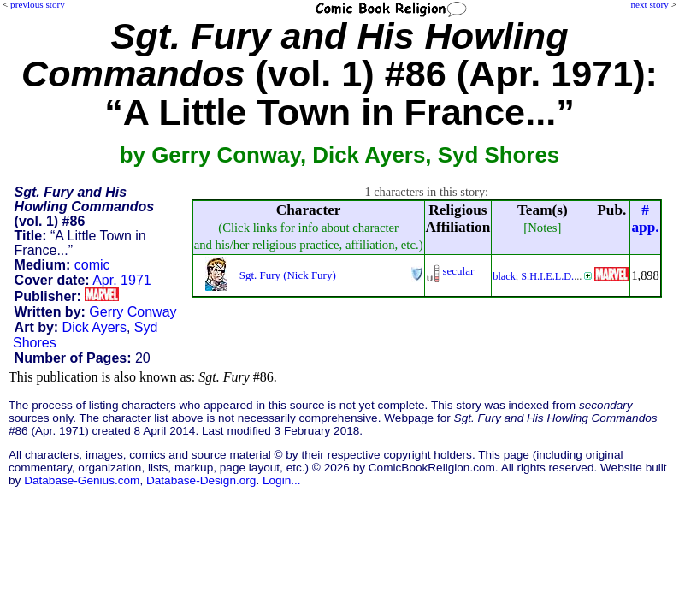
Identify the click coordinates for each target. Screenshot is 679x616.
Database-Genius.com (82, 480)
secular (459, 271)
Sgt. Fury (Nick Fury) (288, 275)
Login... (282, 480)
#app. (645, 219)
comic (92, 265)
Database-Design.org (201, 480)
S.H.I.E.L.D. (547, 276)
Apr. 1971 (122, 280)
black (504, 276)
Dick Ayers (94, 327)
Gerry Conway (133, 312)
